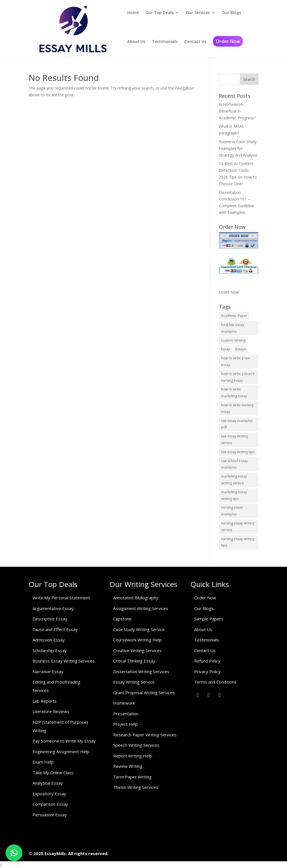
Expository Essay (49, 794)
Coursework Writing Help (137, 640)
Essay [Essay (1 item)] (225, 349)
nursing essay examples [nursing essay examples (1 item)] (232, 511)
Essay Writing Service (134, 682)
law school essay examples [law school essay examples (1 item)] (234, 464)
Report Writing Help (133, 756)
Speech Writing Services (136, 745)
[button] (14, 853)
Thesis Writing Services (136, 787)
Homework (124, 703)
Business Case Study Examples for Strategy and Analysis (238, 148)
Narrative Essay (48, 671)
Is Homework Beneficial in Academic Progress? (237, 111)
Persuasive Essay (50, 815)
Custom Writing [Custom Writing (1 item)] (233, 340)
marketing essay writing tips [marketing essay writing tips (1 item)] (234, 495)
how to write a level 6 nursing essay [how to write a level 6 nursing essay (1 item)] (238, 377)
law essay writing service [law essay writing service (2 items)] (234, 439)
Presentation (126, 714)
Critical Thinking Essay (134, 661)
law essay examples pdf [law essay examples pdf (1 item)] (237, 424)
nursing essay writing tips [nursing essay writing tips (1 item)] (238, 542)
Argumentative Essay (53, 608)
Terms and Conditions (215, 682)
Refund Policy (207, 661)
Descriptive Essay (50, 619)
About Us (136, 42)
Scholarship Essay (50, 650)
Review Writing (128, 766)
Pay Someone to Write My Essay (64, 741)
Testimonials (165, 42)
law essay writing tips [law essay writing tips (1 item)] (238, 452)
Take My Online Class (53, 773)
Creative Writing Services (137, 650)
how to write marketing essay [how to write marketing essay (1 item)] (234, 393)
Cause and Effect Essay (55, 629)
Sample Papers (209, 619)
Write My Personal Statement (61, 598)
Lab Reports (45, 701)
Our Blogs (232, 13)
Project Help (126, 724)
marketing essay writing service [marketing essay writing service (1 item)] (234, 480)
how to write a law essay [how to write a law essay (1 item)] (235, 361)
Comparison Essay (50, 804)
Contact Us (195, 42)
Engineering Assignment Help (61, 751)
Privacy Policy (207, 671)
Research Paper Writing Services (145, 735)
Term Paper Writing (132, 777)
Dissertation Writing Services (141, 671)
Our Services (198, 13)
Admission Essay (49, 640)
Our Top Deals (159, 13)
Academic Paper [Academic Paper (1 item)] (234, 316)
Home (133, 13)
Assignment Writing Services (141, 608)
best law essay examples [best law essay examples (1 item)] (233, 328)
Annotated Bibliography (136, 598)
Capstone (122, 619)
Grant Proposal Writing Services (144, 693)
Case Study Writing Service (139, 629)
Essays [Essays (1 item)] (241, 349)
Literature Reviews (51, 711)
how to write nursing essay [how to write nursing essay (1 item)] (237, 408)
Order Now (228, 41)
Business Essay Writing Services (64, 661)
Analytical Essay (48, 783)
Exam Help (43, 762)
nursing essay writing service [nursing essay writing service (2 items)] (238, 526)
